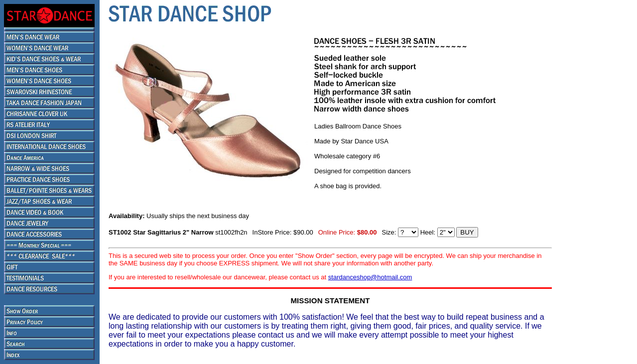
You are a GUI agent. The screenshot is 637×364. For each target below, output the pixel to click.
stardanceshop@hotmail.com (370, 277)
